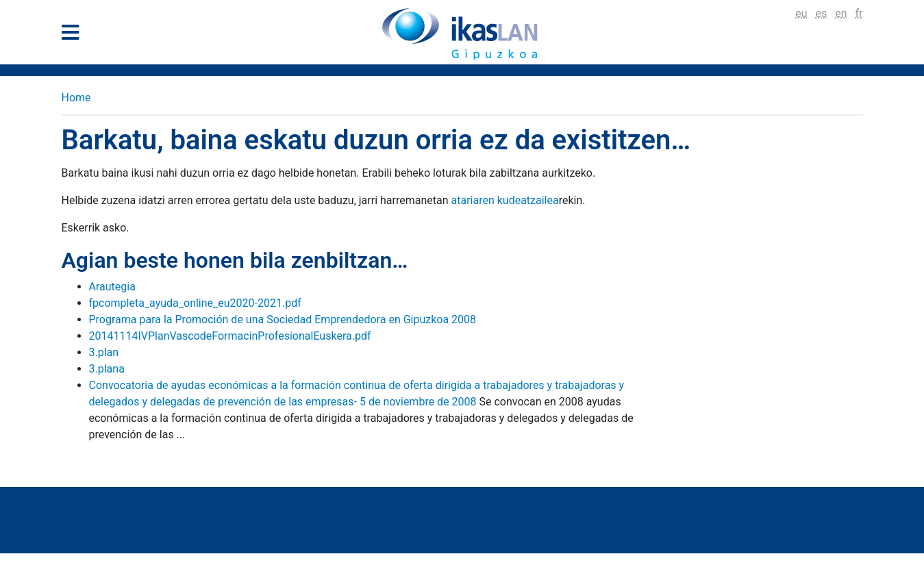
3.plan (104, 352)
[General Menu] (74, 35)
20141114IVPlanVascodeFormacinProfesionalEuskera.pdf (230, 336)
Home (76, 98)
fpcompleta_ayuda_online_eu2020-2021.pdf (195, 303)
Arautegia (112, 287)
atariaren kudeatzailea (504, 200)
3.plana (107, 369)
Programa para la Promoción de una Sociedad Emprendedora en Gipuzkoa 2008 (283, 319)
